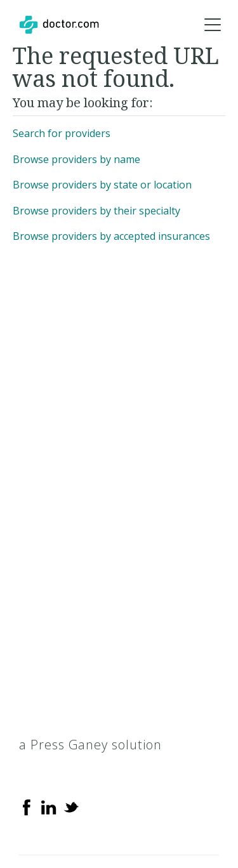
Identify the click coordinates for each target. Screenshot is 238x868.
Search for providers (62, 133)
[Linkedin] (49, 806)
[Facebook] (27, 806)
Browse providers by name (76, 159)
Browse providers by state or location (102, 185)
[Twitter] (71, 806)
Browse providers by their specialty (96, 211)
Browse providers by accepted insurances (111, 236)
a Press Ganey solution (90, 745)
